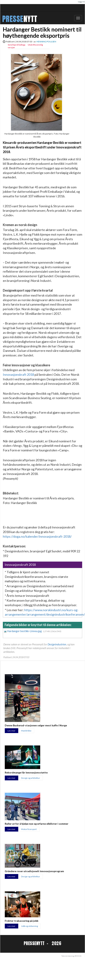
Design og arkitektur (31, 778)
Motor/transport (29, 829)
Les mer (12, 731)
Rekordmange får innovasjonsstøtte (26, 772)
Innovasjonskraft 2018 (18, 374)
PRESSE (13, 19)
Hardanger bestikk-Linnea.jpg (25, 631)
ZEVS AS (78, 956)
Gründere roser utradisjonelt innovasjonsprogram (34, 871)
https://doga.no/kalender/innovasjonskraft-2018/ (37, 536)
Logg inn (81, 2)
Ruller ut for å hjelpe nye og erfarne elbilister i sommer (37, 824)
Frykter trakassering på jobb (22, 921)
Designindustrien (57, 644)
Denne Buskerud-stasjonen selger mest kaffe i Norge (36, 725)
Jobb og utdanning (29, 926)
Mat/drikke (26, 731)
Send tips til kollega (17, 45)
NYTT (30, 19)
